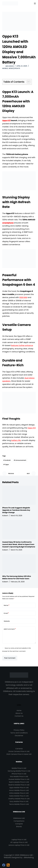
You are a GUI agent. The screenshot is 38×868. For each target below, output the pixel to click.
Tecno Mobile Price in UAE (19, 804)
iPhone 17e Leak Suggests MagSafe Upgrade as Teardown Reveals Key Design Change (16, 510)
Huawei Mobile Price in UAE (19, 779)
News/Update (14, 68)
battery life (16, 440)
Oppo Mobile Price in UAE (19, 788)
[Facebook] (4, 865)
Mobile (5, 68)
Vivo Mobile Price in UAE (19, 777)
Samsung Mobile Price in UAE (19, 771)
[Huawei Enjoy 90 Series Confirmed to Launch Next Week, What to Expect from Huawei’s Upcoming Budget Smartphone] (19, 529)
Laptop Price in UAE (19, 840)
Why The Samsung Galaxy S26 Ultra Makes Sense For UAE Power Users (17, 577)
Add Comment (10, 629)
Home (19, 710)
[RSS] (8, 865)
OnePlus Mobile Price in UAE (19, 799)
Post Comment (10, 658)
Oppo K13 (6, 120)
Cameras (19, 749)
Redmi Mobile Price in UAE (19, 782)
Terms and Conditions (19, 733)
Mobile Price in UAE (19, 768)
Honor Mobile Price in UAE (19, 790)
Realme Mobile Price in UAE (19, 785)
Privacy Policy (19, 730)
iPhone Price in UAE (19, 774)
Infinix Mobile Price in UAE (19, 793)
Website (7, 621)
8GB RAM (23, 297)
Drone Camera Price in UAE (19, 751)
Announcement (20, 460)
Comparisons (19, 821)
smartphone (8, 223)
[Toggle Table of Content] (28, 82)
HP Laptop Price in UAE (19, 842)
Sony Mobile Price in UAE (19, 801)
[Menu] (35, 3)
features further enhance (22, 345)
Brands (19, 827)
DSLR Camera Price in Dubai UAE (19, 754)
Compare (19, 824)
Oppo (6, 464)
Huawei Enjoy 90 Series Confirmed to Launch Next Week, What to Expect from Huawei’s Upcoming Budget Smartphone (19, 544)
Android (7, 460)
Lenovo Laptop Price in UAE (19, 845)
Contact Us (19, 716)
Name (7, 605)
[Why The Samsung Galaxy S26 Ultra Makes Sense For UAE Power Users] (19, 564)
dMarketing (29, 857)
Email (6, 613)
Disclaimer (19, 736)
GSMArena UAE (19, 818)
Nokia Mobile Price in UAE (19, 796)
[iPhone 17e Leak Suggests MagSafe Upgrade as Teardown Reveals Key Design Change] (19, 495)
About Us (19, 713)
